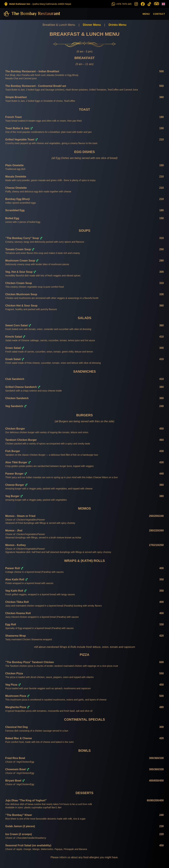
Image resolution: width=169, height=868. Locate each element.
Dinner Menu (92, 25)
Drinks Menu (118, 25)
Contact (159, 14)
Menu (146, 14)
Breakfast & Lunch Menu (59, 25)
